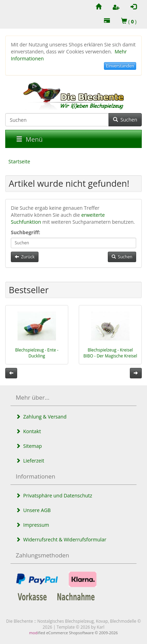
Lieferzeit (30, 461)
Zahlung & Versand (41, 417)
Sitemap (29, 446)
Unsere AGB (33, 510)
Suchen (125, 120)
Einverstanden (120, 66)
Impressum (32, 525)
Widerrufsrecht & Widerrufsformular (61, 539)
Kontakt (28, 431)
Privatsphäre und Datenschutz (54, 495)
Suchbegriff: (26, 232)
